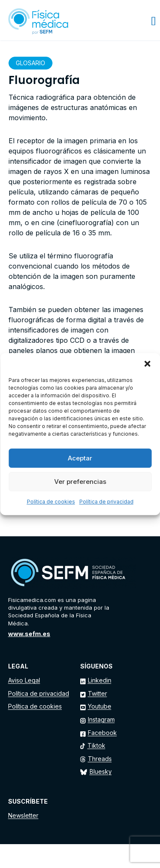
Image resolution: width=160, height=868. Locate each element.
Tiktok (96, 745)
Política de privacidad (106, 502)
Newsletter (23, 815)
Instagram (101, 719)
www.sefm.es (29, 634)
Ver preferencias (80, 482)
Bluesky (101, 771)
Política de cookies (51, 502)
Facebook (102, 733)
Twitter (97, 693)
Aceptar (80, 458)
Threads (100, 759)
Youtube (100, 706)
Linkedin (100, 680)
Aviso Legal (24, 680)
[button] (147, 364)
